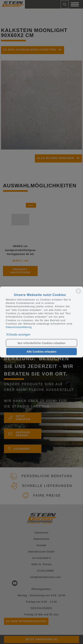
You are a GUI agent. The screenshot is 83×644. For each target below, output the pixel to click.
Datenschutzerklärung (19, 327)
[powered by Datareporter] (78, 294)
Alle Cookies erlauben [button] (41, 352)
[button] (18, 334)
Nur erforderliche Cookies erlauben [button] (41, 343)
